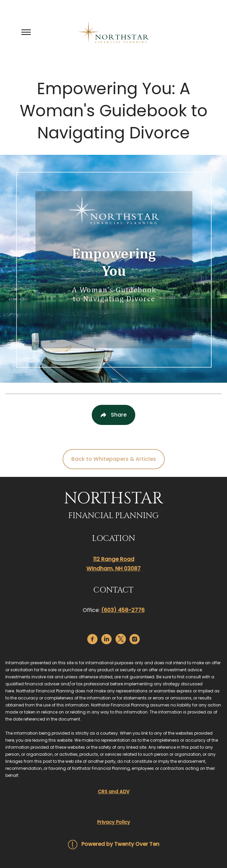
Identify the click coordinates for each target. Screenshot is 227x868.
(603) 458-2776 (123, 610)
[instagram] (135, 639)
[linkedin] (106, 639)
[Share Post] (113, 415)
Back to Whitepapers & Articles (114, 459)
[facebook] (92, 639)
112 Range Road (114, 559)
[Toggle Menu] (26, 32)
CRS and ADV (114, 792)
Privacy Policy (113, 822)
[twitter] (121, 639)
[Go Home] (113, 32)
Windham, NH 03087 (113, 569)
